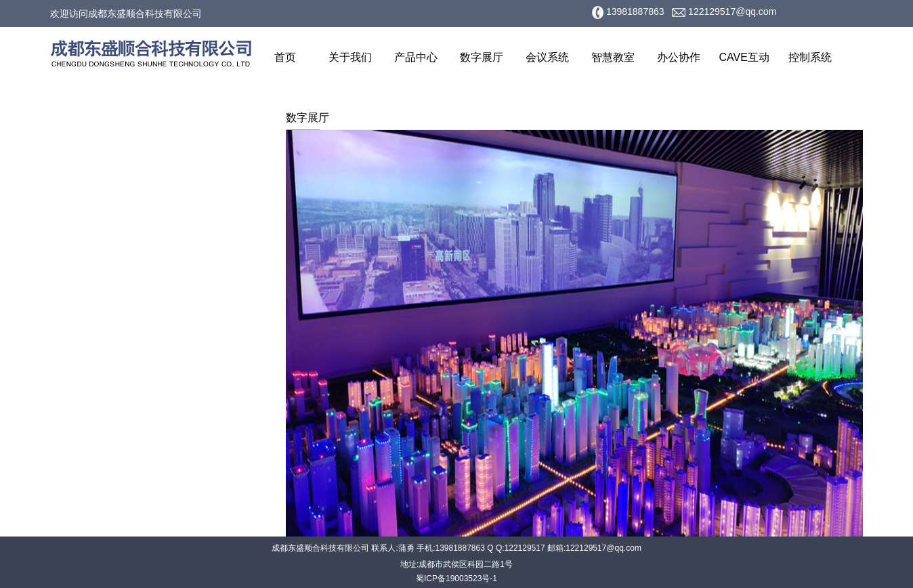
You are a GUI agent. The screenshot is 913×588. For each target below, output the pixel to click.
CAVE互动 (744, 57)
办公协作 (679, 57)
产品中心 (416, 57)
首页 (285, 57)
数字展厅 (482, 57)
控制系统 (810, 57)
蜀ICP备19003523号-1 (456, 579)
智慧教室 (613, 57)
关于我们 (350, 57)
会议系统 (547, 57)
